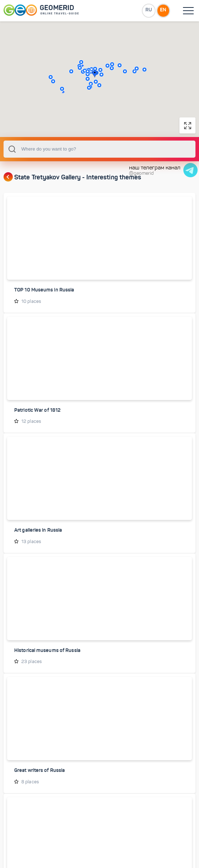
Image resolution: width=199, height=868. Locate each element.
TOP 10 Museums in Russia (44, 305)
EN (163, 10)
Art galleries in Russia (38, 545)
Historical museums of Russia (47, 664)
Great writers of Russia (39, 784)
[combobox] (99, 164)
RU (148, 10)
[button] (53, 88)
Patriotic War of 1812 (37, 425)
